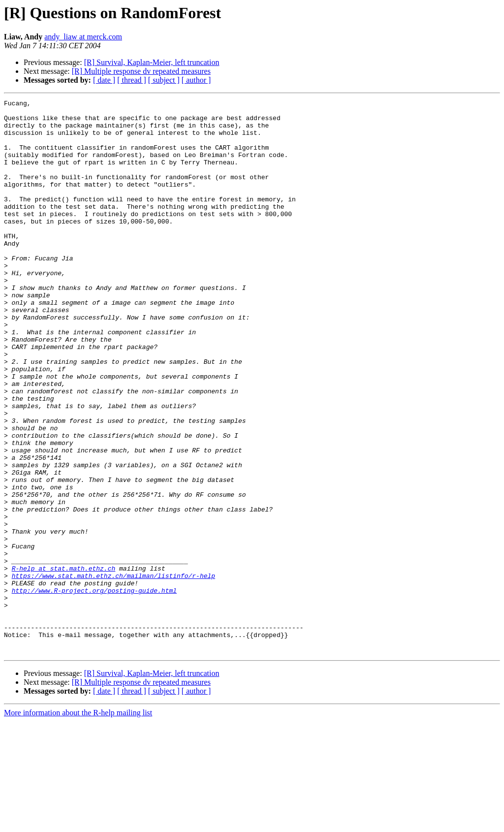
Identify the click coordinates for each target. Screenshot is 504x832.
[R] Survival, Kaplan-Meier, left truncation (152, 62)
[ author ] (196, 80)
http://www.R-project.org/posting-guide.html (94, 689)
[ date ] (104, 80)
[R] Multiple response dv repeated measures (141, 71)
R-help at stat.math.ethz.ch (64, 663)
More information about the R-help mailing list (78, 823)
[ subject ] (164, 80)
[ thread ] (132, 80)
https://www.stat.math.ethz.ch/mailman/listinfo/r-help (113, 672)
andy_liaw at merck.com (83, 37)
